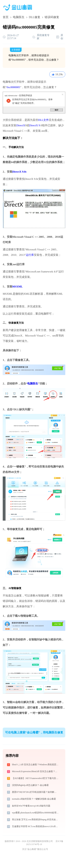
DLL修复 (35, 17)
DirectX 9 (35, 125)
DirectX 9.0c (20, 172)
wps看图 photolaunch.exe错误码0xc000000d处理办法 (36, 813)
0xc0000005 (13, 87)
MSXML (18, 287)
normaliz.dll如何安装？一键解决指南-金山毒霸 (34, 799)
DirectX (21, 125)
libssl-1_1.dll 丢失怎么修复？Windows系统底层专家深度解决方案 (36, 765)
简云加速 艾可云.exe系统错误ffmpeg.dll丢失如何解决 (36, 820)
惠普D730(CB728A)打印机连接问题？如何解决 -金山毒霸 (36, 792)
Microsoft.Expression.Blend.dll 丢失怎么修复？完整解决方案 (36, 771)
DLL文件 (43, 120)
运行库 (30, 255)
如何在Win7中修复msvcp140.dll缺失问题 (31, 806)
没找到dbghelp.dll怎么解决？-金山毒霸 (30, 785)
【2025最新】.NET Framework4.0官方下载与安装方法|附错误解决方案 (36, 778)
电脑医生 (19, 17)
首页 (6, 17)
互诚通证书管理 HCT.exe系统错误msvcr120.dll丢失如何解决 (36, 826)
